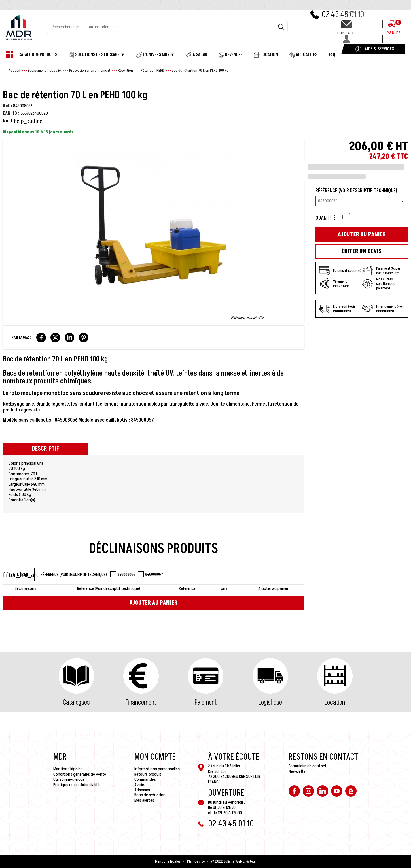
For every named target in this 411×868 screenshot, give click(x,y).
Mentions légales (68, 769)
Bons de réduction (150, 795)
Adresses (142, 790)
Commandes (145, 779)
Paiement (206, 702)
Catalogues (76, 702)
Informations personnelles (157, 769)
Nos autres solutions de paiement (379, 284)
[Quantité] (344, 218)
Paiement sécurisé (340, 271)
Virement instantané (334, 284)
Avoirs (140, 785)
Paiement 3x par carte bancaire (381, 271)
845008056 (123, 574)
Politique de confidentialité (77, 785)
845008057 (151, 574)
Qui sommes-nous (69, 779)
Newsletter (298, 771)
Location (335, 702)
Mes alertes (144, 800)
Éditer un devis (362, 251)
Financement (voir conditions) (383, 309)
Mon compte (155, 757)
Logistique (270, 702)
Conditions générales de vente (80, 774)
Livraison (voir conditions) (337, 309)
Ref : (8, 106)
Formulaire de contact (308, 766)
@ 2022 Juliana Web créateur (234, 861)
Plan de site (196, 861)
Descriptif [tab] (45, 449)
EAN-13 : (11, 113)
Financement (141, 702)
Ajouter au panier (153, 603)
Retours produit (148, 774)
